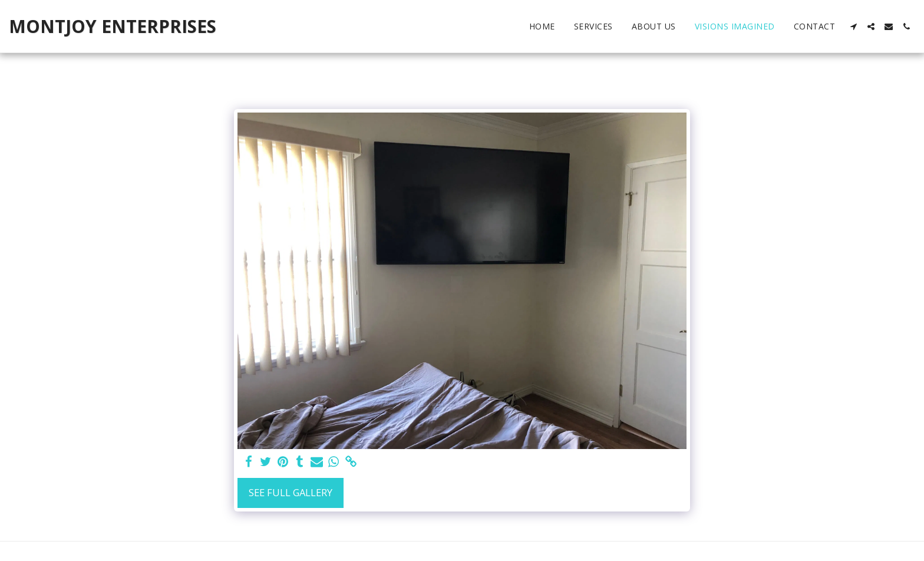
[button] (853, 27)
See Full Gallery (291, 492)
